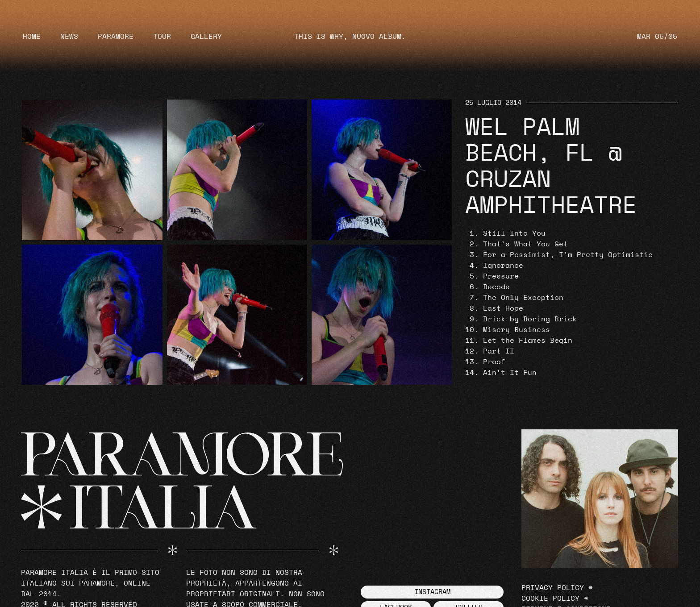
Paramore (116, 37)
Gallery (206, 37)
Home (32, 37)
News (69, 37)
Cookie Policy (550, 599)
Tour (162, 37)
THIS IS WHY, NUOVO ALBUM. (350, 37)
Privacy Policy (553, 588)
